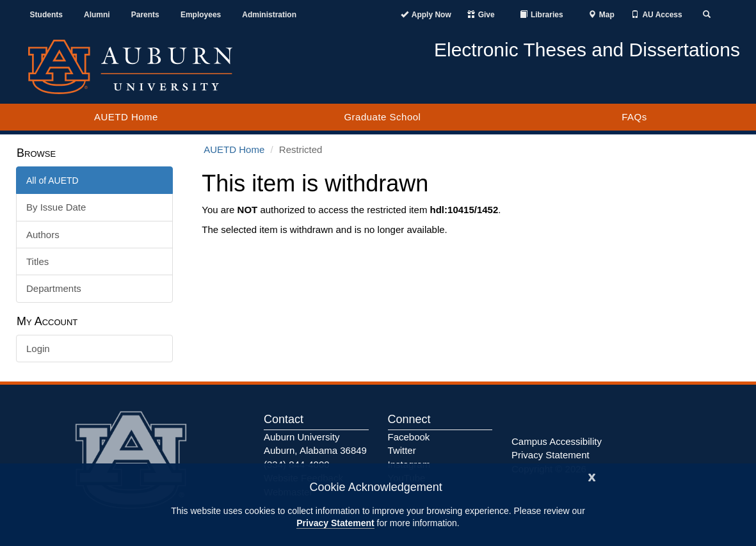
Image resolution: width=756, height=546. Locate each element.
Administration (269, 15)
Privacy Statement (335, 523)
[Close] (592, 476)
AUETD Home (126, 117)
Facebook (409, 437)
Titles (37, 261)
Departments (54, 288)
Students (46, 15)
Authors (43, 235)
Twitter (402, 450)
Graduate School (382, 117)
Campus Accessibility (557, 441)
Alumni (97, 15)
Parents (145, 15)
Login (38, 349)
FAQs (634, 117)
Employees (201, 15)
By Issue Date (56, 207)
